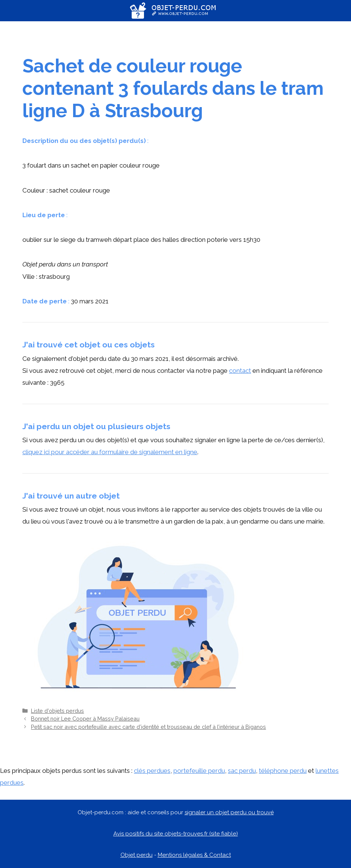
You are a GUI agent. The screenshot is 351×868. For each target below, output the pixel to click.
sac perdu (242, 771)
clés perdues (152, 771)
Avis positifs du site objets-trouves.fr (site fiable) (176, 834)
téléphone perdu (283, 771)
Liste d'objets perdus (57, 711)
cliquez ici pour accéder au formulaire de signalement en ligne (110, 452)
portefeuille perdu (199, 771)
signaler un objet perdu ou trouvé (229, 812)
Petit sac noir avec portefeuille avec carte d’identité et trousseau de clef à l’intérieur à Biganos (148, 727)
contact (240, 371)
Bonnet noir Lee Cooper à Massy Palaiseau (85, 719)
